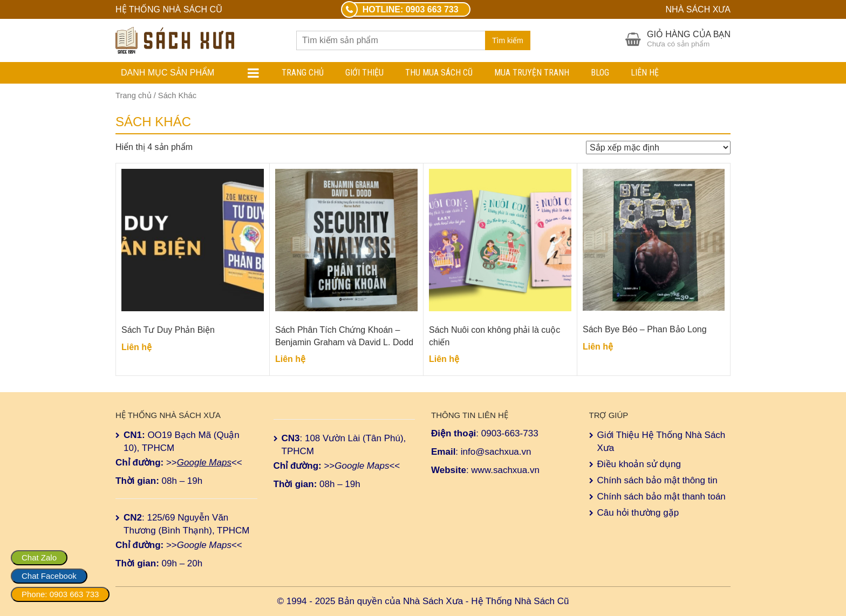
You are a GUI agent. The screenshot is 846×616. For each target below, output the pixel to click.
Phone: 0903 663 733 (60, 594)
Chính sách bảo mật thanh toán (661, 497)
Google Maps (204, 463)
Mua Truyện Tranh (532, 73)
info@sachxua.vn (496, 452)
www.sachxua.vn (505, 470)
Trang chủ (303, 73)
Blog (600, 73)
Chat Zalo (39, 557)
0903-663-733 (510, 433)
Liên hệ (645, 73)
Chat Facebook (49, 576)
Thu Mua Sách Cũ (439, 73)
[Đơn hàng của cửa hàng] (658, 148)
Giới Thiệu (364, 73)
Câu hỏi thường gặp (638, 513)
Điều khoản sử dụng (639, 464)
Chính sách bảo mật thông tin (657, 480)
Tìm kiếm (508, 40)
